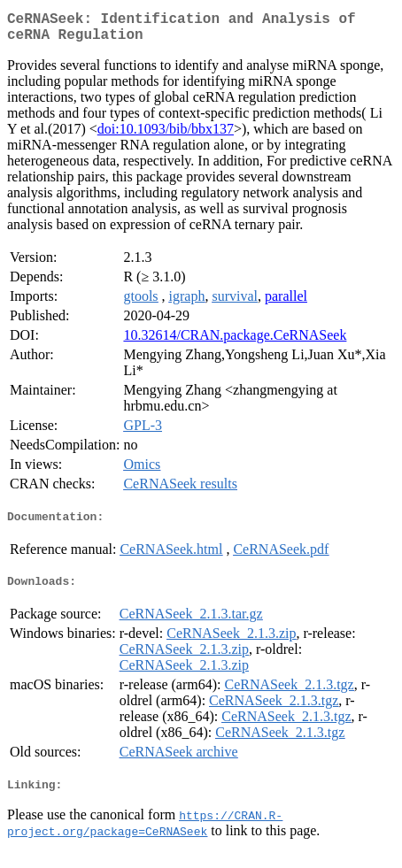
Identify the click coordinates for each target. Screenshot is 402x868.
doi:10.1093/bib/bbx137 (166, 136)
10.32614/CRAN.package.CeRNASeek (235, 342)
